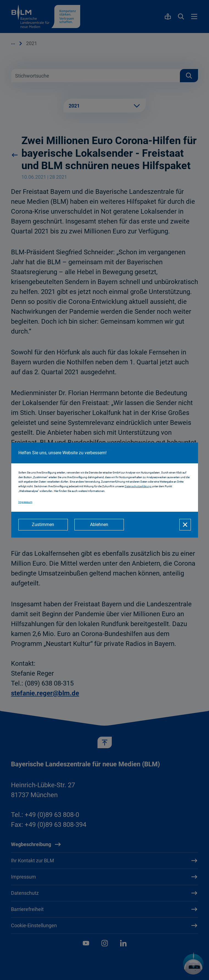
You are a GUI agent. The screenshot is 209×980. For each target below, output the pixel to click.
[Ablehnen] (99, 525)
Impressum (25, 502)
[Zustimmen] (43, 525)
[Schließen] (185, 525)
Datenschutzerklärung (138, 486)
